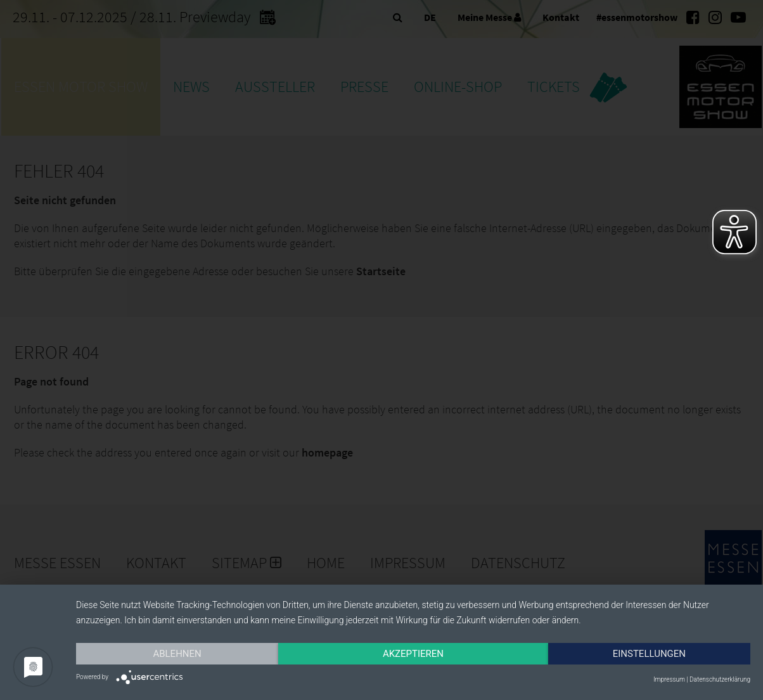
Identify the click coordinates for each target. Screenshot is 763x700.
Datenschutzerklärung (720, 679)
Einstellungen (649, 654)
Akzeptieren (413, 654)
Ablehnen (177, 654)
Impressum (669, 679)
